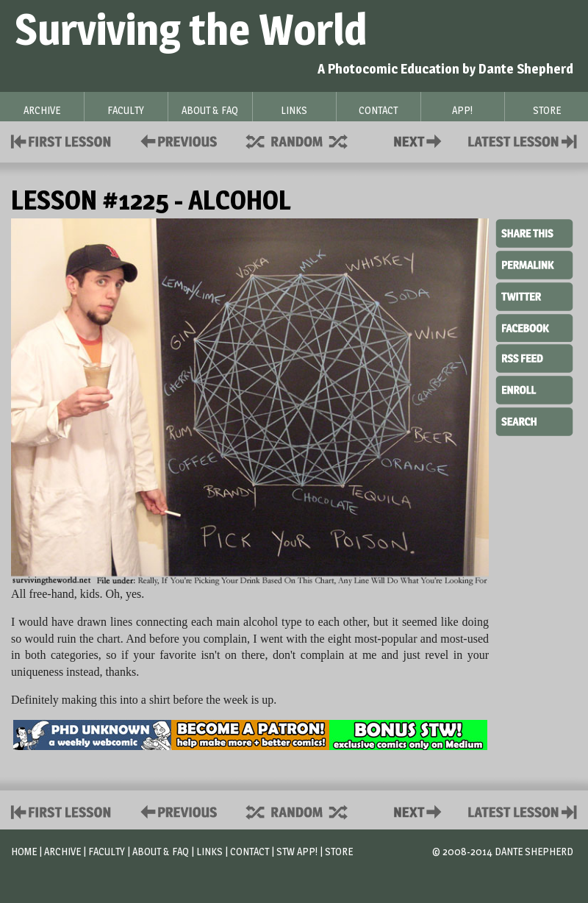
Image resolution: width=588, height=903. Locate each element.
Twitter (534, 296)
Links (209, 851)
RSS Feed (534, 357)
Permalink (534, 265)
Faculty (107, 851)
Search (534, 420)
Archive (62, 851)
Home (24, 851)
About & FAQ (161, 851)
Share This (534, 234)
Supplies (306, 140)
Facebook (534, 326)
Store (339, 851)
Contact (420, 140)
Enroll (534, 388)
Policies (176, 140)
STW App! (297, 851)
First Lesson (61, 140)
